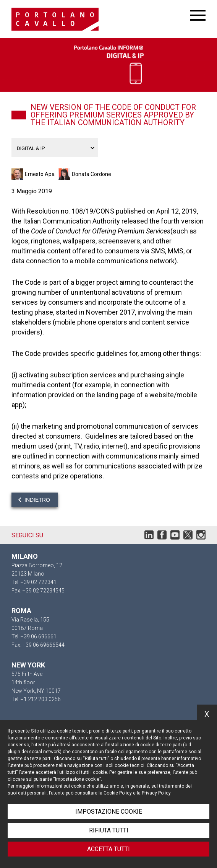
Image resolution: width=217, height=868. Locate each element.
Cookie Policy (118, 793)
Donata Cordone (91, 174)
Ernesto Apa (40, 174)
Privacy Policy (156, 793)
